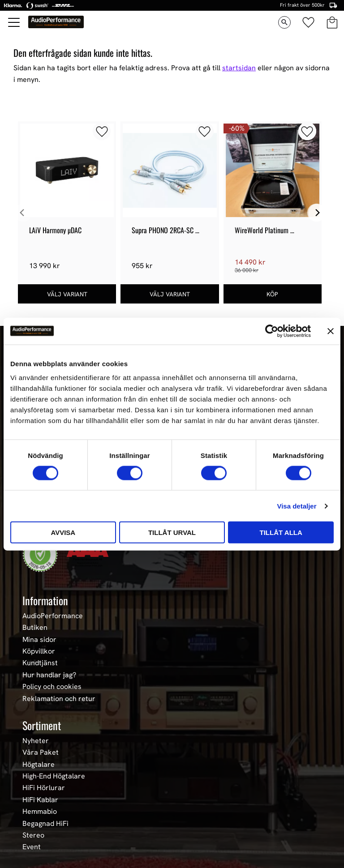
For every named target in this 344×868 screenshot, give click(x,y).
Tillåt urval (172, 532)
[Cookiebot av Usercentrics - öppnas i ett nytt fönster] (272, 331)
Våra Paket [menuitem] (41, 753)
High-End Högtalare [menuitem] (54, 776)
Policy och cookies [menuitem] (52, 687)
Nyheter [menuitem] (36, 741)
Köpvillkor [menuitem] (39, 651)
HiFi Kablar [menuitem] (40, 800)
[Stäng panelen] (331, 331)
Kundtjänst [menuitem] (40, 663)
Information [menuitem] (45, 600)
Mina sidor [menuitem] (39, 640)
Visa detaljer (297, 506)
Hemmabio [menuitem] (40, 812)
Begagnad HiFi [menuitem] (45, 824)
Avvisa (63, 532)
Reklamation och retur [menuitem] (59, 699)
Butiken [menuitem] (35, 628)
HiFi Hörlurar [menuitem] (44, 788)
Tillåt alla (281, 532)
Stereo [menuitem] (33, 835)
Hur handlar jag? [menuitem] (49, 675)
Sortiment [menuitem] (42, 725)
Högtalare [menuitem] (39, 765)
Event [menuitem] (32, 847)
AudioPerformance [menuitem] (53, 616)
